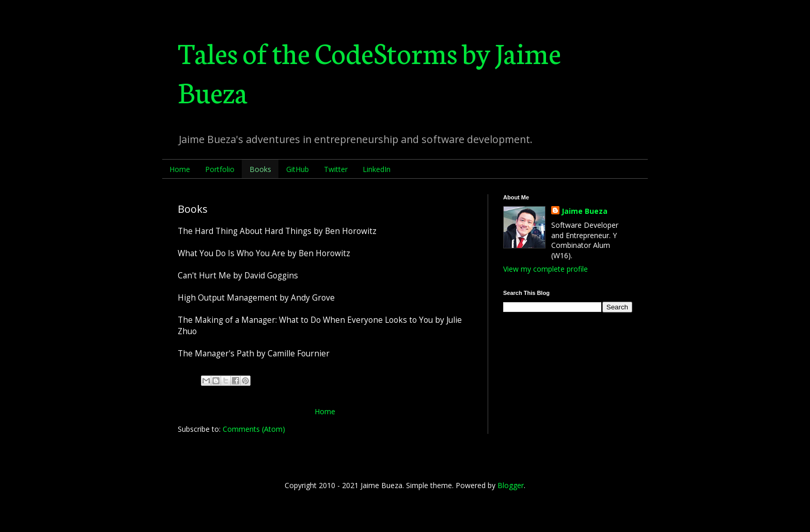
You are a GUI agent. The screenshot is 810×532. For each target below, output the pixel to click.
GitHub (298, 169)
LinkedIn (377, 169)
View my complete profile (546, 269)
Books (260, 169)
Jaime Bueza (585, 211)
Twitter (336, 169)
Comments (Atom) (254, 429)
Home (180, 169)
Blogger (511, 485)
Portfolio (220, 169)
